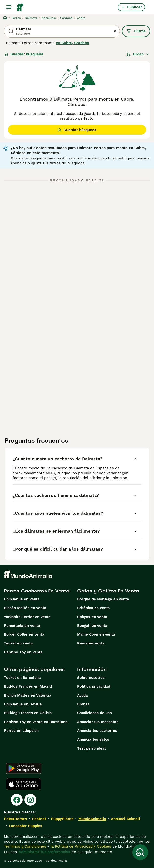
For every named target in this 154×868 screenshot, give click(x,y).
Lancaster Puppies (25, 826)
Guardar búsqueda (24, 54)
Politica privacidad (94, 686)
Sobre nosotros (91, 678)
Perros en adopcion (21, 731)
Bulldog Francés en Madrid (28, 686)
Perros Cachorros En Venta (37, 591)
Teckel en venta (18, 643)
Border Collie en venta (24, 634)
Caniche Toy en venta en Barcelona (36, 722)
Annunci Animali (125, 819)
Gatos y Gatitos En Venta (108, 591)
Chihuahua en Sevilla (23, 704)
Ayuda (83, 695)
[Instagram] (30, 800)
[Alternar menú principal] (9, 7)
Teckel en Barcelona (22, 678)
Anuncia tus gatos (93, 739)
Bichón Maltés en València (28, 695)
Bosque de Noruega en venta (103, 599)
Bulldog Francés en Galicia (28, 713)
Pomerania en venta (22, 626)
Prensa (83, 704)
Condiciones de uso (95, 713)
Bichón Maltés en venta (25, 608)
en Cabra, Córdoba (72, 43)
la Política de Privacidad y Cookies (80, 846)
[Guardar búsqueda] (140, 852)
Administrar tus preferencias (44, 852)
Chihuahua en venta (22, 599)
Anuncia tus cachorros (97, 731)
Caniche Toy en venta (23, 652)
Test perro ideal (91, 748)
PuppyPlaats (62, 819)
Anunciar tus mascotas (98, 722)
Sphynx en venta (92, 617)
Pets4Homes (15, 819)
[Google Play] (24, 768)
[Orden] (138, 54)
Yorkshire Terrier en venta (27, 617)
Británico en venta (94, 608)
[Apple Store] (24, 784)
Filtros (136, 31)
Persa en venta (91, 643)
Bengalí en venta (92, 626)
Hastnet (39, 819)
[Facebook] (17, 800)
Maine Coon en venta (96, 634)
